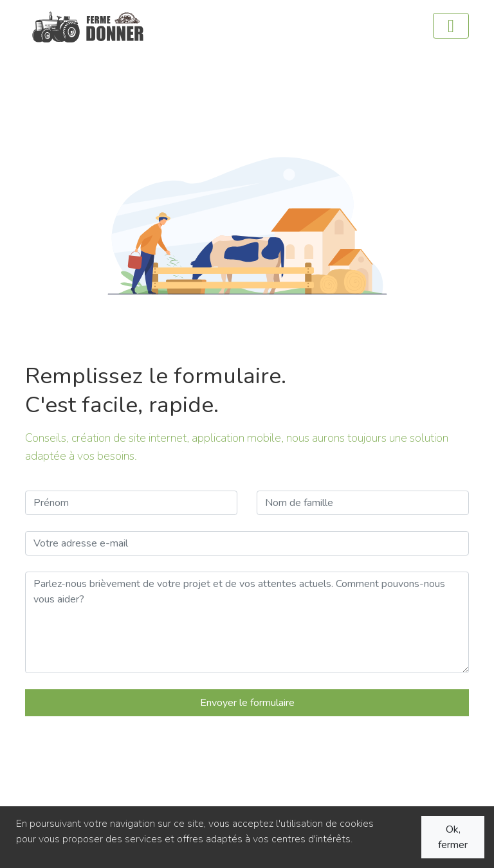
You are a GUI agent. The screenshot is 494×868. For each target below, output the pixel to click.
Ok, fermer (453, 837)
